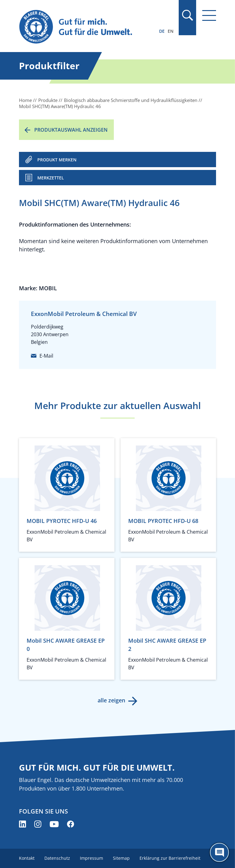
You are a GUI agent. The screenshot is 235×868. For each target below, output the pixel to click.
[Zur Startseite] (88, 27)
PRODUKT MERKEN (57, 160)
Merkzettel (51, 178)
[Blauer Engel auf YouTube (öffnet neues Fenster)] (54, 824)
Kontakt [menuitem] (27, 858)
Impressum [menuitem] (91, 858)
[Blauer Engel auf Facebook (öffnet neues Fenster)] (71, 824)
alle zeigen (111, 700)
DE (162, 31)
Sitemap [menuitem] (121, 858)
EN (171, 31)
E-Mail (46, 356)
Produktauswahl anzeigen (71, 130)
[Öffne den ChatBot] (219, 852)
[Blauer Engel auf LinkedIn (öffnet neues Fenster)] (22, 824)
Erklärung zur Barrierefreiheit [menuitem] (170, 858)
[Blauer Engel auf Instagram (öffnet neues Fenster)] (38, 824)
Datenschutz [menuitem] (57, 858)
